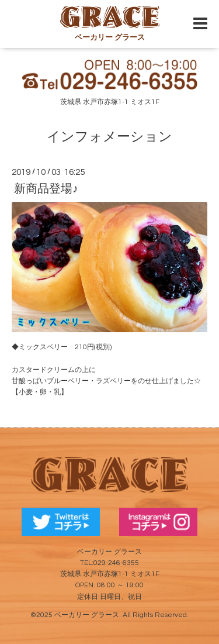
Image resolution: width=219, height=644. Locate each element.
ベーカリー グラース (87, 615)
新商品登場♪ (46, 189)
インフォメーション (109, 137)
